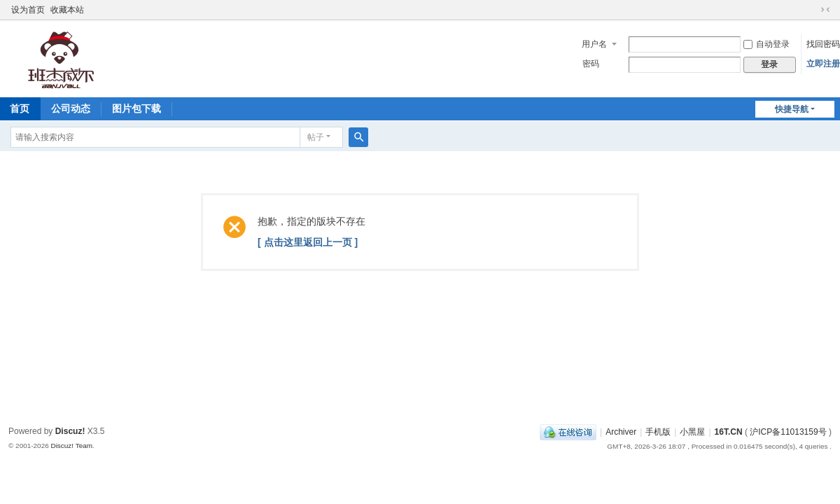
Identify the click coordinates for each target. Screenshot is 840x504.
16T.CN (729, 432)
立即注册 (823, 64)
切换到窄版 (825, 10)
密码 (591, 64)
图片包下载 (136, 108)
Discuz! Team (71, 446)
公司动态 (71, 108)
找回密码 (823, 44)
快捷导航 (792, 109)
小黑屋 (692, 432)
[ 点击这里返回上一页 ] (308, 242)
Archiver (621, 432)
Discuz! (70, 431)
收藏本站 (67, 10)
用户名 (594, 44)
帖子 (316, 137)
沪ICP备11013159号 (788, 432)
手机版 (658, 432)
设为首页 (28, 10)
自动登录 (766, 44)
